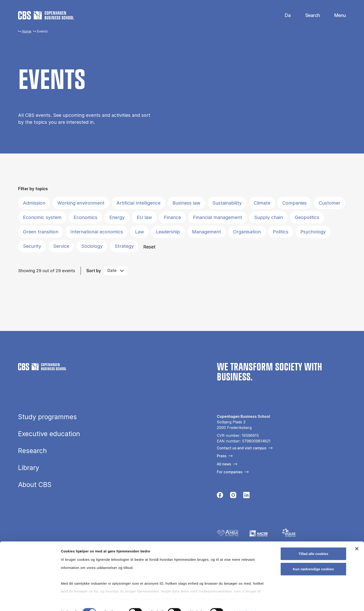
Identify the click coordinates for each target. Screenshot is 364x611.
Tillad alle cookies (313, 544)
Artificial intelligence (138, 203)
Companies (294, 203)
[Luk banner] (357, 539)
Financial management (218, 217)
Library (29, 468)
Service (61, 246)
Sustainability (227, 203)
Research (32, 451)
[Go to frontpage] (46, 15)
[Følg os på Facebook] (220, 496)
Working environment (81, 203)
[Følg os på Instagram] (233, 496)
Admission (34, 203)
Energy (117, 217)
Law (140, 232)
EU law (144, 217)
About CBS (35, 485)
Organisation (247, 232)
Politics (281, 232)
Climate (262, 203)
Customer (330, 203)
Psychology (313, 232)
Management (206, 232)
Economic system (42, 217)
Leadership (168, 232)
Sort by (94, 271)
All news (224, 464)
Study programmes (47, 417)
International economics (97, 232)
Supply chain (268, 217)
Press (222, 456)
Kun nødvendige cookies (313, 559)
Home (26, 31)
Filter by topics (33, 189)
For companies (230, 472)
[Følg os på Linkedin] (246, 496)
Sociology (92, 246)
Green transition (41, 232)
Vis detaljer (241, 602)
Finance (172, 217)
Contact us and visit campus (242, 448)
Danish (284, 15)
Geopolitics (307, 217)
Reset (149, 247)
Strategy (124, 246)
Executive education (49, 434)
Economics (85, 217)
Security (32, 246)
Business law (186, 203)
